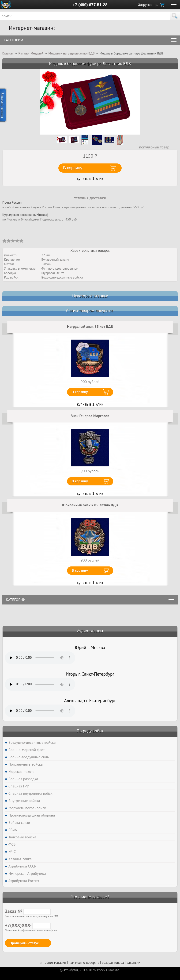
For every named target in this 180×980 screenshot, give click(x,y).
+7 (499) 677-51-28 (90, 5)
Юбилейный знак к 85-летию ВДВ (90, 505)
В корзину (80, 392)
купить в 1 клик (90, 179)
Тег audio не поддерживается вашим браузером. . (40, 658)
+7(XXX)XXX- (28, 925)
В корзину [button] (73, 168)
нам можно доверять (84, 963)
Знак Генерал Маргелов (90, 416)
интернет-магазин (53, 963)
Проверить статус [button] (24, 943)
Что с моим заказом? (90, 897)
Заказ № (28, 911)
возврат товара (113, 963)
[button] (175, 16)
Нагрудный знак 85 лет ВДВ (90, 326)
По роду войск (90, 731)
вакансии (133, 963)
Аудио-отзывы (90, 631)
